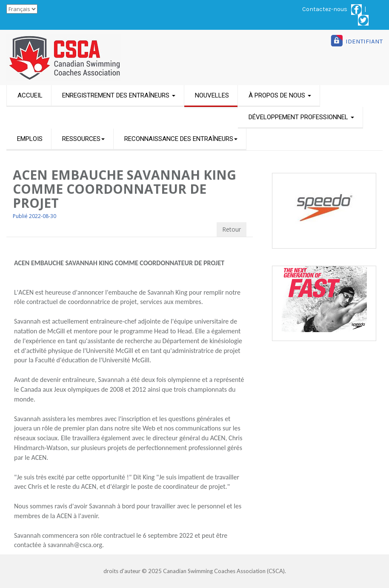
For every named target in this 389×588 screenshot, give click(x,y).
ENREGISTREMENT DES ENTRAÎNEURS (119, 95)
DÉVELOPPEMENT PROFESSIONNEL (301, 117)
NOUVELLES (212, 95)
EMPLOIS (30, 139)
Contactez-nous (325, 9)
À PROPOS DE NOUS (280, 95)
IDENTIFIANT (364, 41)
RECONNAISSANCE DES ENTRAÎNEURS (181, 139)
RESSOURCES (83, 139)
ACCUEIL (30, 95)
